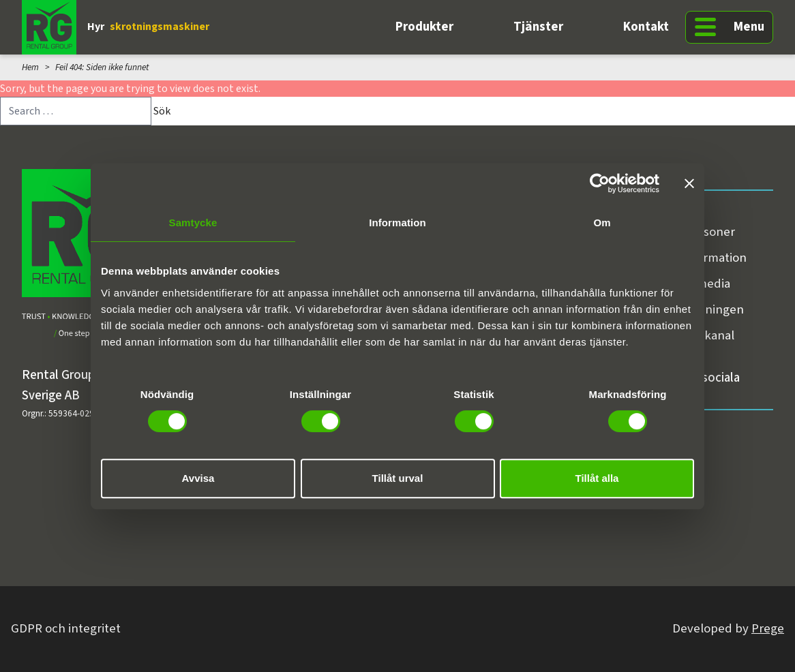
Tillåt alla (597, 478)
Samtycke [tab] (193, 223)
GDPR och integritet (66, 629)
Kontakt (646, 27)
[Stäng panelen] (689, 183)
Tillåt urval (398, 478)
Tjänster (538, 27)
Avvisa (198, 478)
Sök (162, 111)
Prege (768, 629)
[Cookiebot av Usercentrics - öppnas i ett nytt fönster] (600, 183)
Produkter (424, 27)
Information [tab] (397, 223)
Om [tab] (602, 223)
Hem (30, 67)
